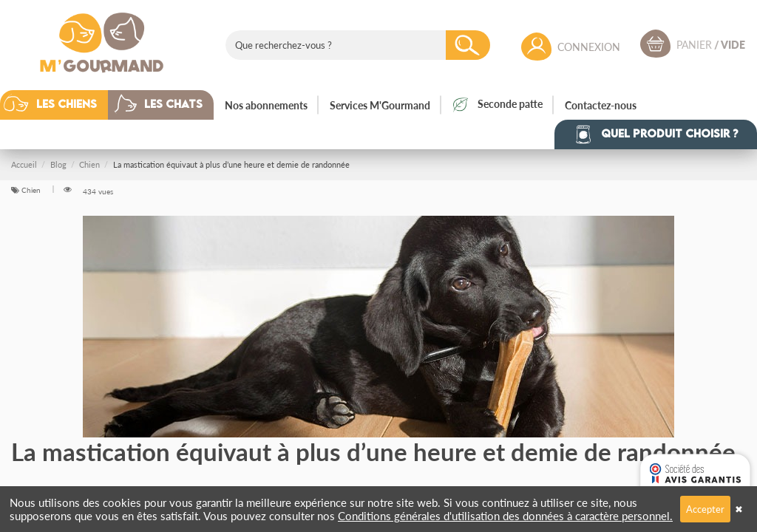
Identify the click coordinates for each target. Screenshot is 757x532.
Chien (32, 190)
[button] (65, 105)
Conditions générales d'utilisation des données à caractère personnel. (505, 515)
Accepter (705, 509)
